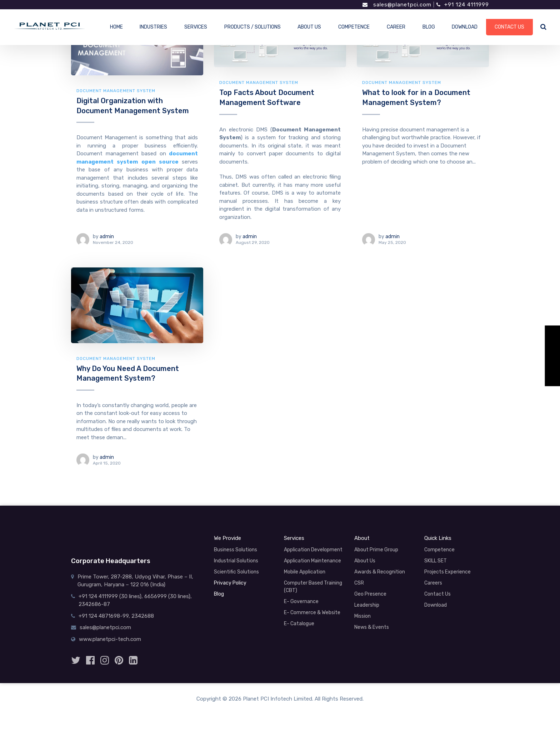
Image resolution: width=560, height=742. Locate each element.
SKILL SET (436, 561)
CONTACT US (509, 27)
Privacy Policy (230, 583)
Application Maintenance (312, 561)
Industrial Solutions (236, 561)
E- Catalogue (299, 624)
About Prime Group (376, 550)
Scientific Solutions (236, 572)
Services (294, 538)
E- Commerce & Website (312, 613)
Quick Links (438, 538)
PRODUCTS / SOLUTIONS (252, 27)
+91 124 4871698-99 (104, 616)
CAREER (396, 27)
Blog (219, 594)
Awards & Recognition (380, 572)
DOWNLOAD (465, 27)
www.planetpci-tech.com (110, 639)
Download (436, 605)
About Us (365, 561)
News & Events (372, 627)
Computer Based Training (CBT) (313, 587)
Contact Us (437, 594)
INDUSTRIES (153, 27)
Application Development (313, 550)
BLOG (429, 27)
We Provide (227, 538)
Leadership (367, 605)
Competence (439, 550)
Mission (362, 616)
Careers (433, 583)
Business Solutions (236, 550)
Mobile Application (305, 572)
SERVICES (196, 27)
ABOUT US (309, 27)
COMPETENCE (354, 27)
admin (107, 237)
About (362, 538)
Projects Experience (447, 572)
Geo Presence (370, 594)
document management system (116, 91)
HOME (116, 27)
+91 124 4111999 (463, 5)
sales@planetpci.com (397, 5)
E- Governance (301, 601)
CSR (359, 583)
